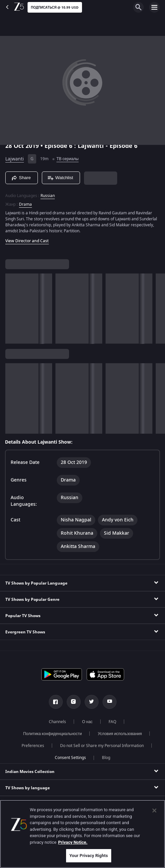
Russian (48, 196)
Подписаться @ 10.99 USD (55, 7)
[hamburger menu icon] (154, 7)
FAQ (112, 722)
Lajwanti (15, 159)
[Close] (154, 811)
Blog (106, 758)
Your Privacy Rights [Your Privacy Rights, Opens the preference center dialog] (89, 856)
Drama (25, 204)
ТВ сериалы (68, 159)
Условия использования (120, 734)
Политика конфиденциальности (53, 734)
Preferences (33, 746)
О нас (87, 722)
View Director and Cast (27, 241)
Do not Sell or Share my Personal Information (102, 746)
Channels (57, 722)
